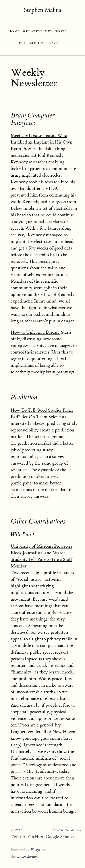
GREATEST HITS (38, 31)
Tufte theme (27, 857)
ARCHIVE (37, 43)
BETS (21, 43)
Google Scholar (60, 837)
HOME (14, 31)
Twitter (18, 837)
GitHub (36, 837)
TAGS (54, 43)
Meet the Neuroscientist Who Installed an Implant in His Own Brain (42, 142)
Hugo (35, 850)
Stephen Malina (43, 10)
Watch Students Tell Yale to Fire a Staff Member (41, 559)
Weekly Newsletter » (67, 830)
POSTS (61, 31)
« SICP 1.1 (18, 830)
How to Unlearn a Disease (35, 332)
